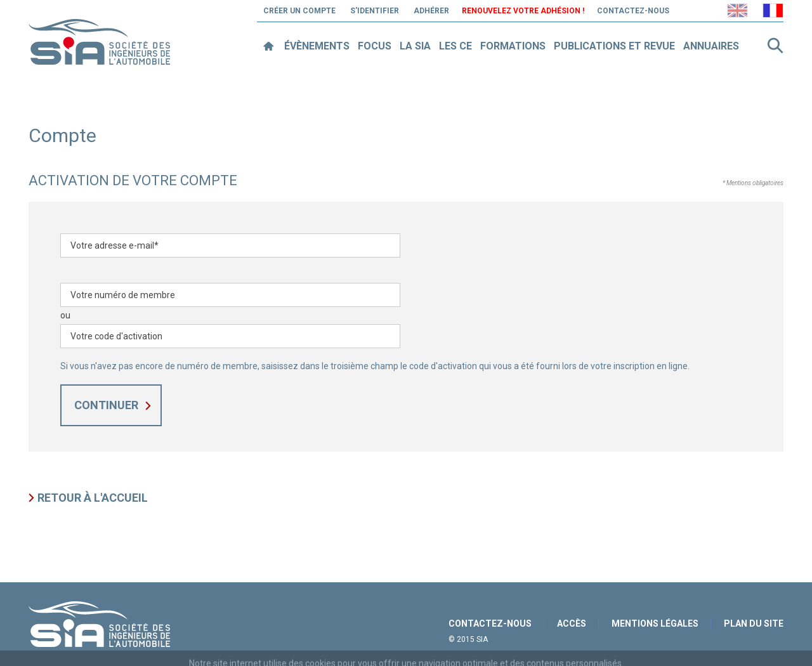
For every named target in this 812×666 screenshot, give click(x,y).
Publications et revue (614, 46)
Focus (375, 46)
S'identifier (375, 11)
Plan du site (754, 624)
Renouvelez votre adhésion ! (523, 11)
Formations (513, 46)
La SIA (415, 46)
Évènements (317, 46)
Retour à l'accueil (93, 498)
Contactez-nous (633, 11)
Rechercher (775, 46)
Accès (572, 624)
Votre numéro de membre (123, 295)
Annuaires (711, 46)
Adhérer (431, 11)
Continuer (106, 405)
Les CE (455, 46)
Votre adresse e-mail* (115, 245)
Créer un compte (299, 11)
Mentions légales (655, 624)
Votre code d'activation (116, 336)
